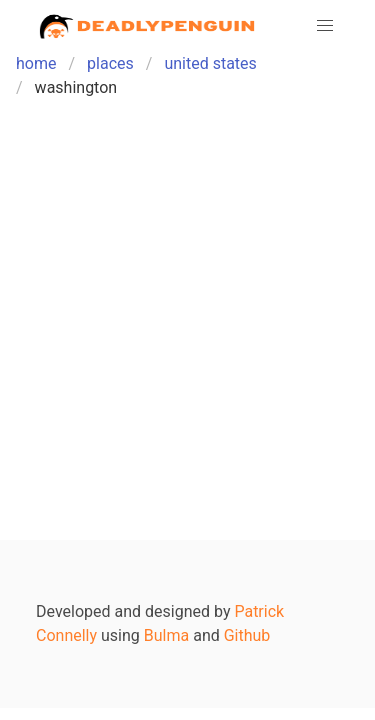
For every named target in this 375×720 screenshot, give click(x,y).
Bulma (166, 635)
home (36, 63)
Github (247, 635)
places (110, 63)
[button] (325, 26)
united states (210, 63)
